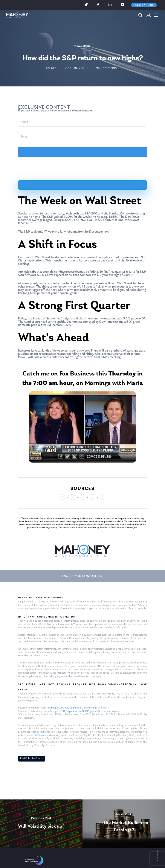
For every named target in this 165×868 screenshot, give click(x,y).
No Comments (106, 68)
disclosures (40, 735)
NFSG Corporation (68, 711)
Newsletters (82, 46)
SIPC (104, 708)
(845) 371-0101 (144, 5)
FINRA (97, 708)
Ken (54, 68)
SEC (84, 711)
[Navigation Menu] (157, 15)
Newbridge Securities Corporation (64, 708)
